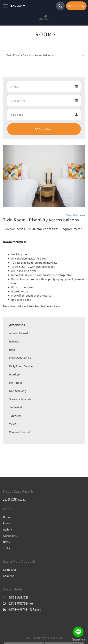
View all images (76, 215)
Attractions (10, 536)
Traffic (7, 548)
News (6, 542)
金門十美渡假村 (16, 597)
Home (7, 517)
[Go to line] (78, 632)
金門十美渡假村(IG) (18, 603)
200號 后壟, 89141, (15, 500)
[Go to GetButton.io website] (78, 640)
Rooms (7, 523)
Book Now (42, 129)
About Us (9, 576)
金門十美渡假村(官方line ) (22, 610)
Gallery (7, 529)
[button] (9, 176)
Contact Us (10, 570)
